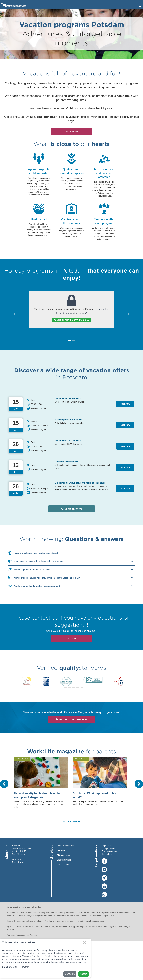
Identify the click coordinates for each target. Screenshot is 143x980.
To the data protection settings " (71, 313)
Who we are (17, 859)
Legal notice (107, 846)
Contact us (71, 639)
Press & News (18, 862)
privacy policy (102, 309)
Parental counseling (65, 846)
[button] (15, 314)
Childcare (61, 850)
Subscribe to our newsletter (71, 719)
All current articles (72, 821)
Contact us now (72, 132)
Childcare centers (64, 855)
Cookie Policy (107, 854)
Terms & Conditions (110, 851)
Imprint (26, 967)
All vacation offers (78, 509)
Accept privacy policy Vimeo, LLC (72, 320)
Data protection (108, 849)
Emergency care (64, 860)
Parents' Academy (65, 865)
